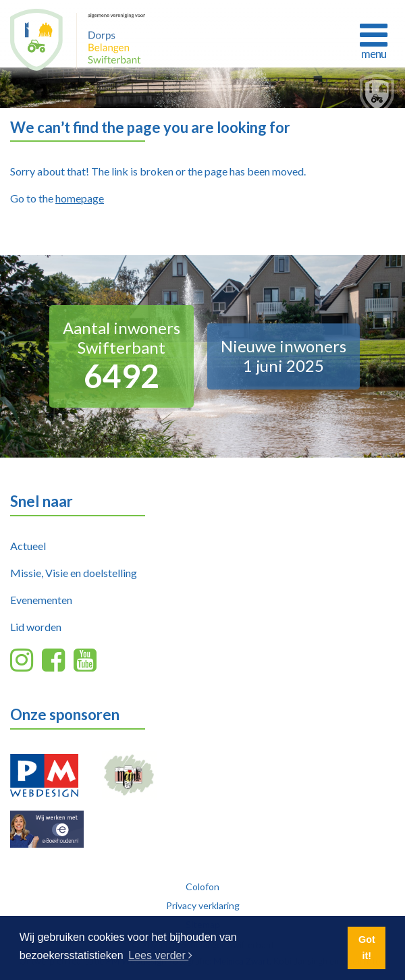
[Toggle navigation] (373, 39)
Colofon (202, 887)
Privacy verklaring (203, 905)
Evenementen (41, 600)
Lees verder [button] (160, 955)
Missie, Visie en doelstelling (74, 573)
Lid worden (36, 627)
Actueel (28, 546)
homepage (80, 198)
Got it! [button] (367, 948)
